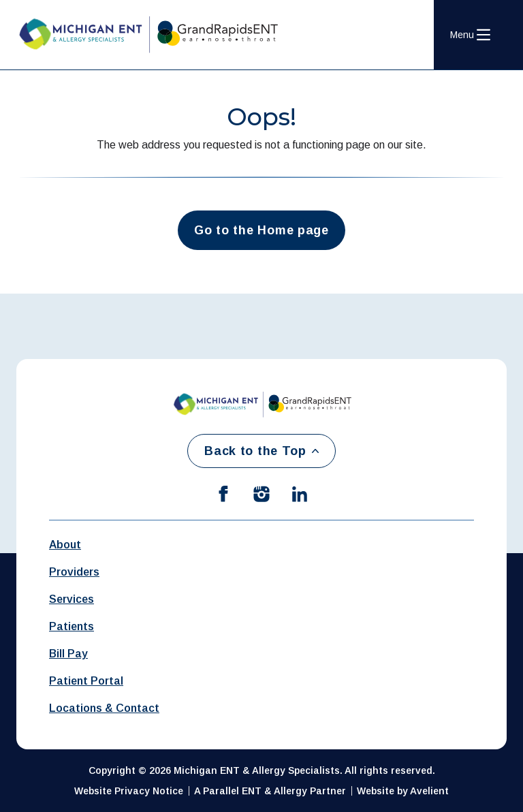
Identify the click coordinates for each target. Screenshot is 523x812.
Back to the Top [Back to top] (261, 451)
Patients (72, 626)
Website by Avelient (403, 791)
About (65, 545)
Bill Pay (68, 654)
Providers (74, 572)
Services (72, 599)
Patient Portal (86, 681)
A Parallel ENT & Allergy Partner (270, 791)
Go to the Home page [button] (261, 230)
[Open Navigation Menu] (470, 35)
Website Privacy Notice (129, 791)
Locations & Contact (104, 708)
